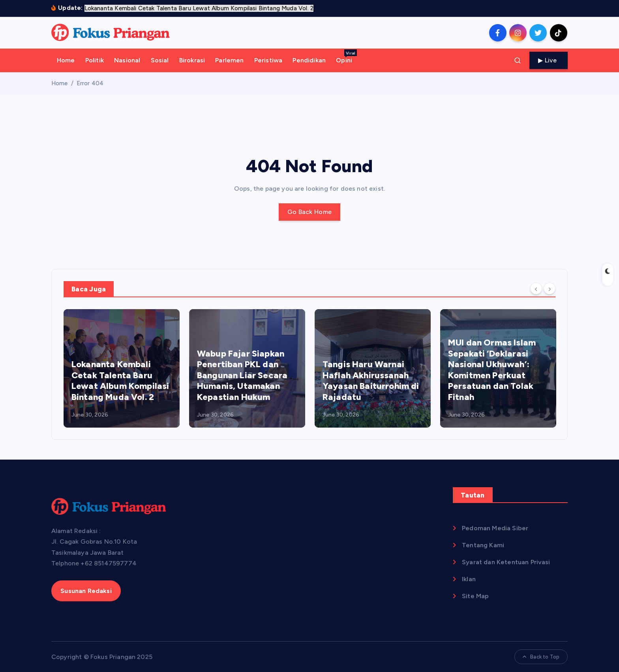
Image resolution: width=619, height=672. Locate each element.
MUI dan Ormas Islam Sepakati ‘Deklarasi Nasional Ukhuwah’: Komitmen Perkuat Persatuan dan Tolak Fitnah (492, 370)
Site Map (475, 596)
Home (66, 60)
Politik (95, 60)
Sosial (160, 60)
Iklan (469, 579)
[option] (122, 368)
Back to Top (541, 657)
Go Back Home (310, 212)
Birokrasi (192, 60)
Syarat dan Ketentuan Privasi (506, 562)
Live (549, 60)
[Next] (550, 289)
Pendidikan (309, 60)
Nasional (127, 60)
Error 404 (90, 83)
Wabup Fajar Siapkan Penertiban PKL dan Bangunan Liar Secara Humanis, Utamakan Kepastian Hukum (242, 375)
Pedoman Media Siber (495, 528)
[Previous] (536, 289)
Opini (346, 57)
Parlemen (229, 60)
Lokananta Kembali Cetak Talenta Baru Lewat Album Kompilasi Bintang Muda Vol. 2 (120, 381)
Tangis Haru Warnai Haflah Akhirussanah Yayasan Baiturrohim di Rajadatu (371, 381)
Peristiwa (268, 60)
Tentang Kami (483, 545)
